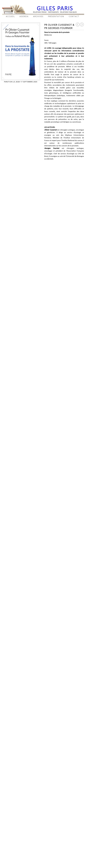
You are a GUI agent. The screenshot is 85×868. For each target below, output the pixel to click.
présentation (56, 17)
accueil (10, 17)
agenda (24, 17)
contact (74, 17)
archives (38, 17)
